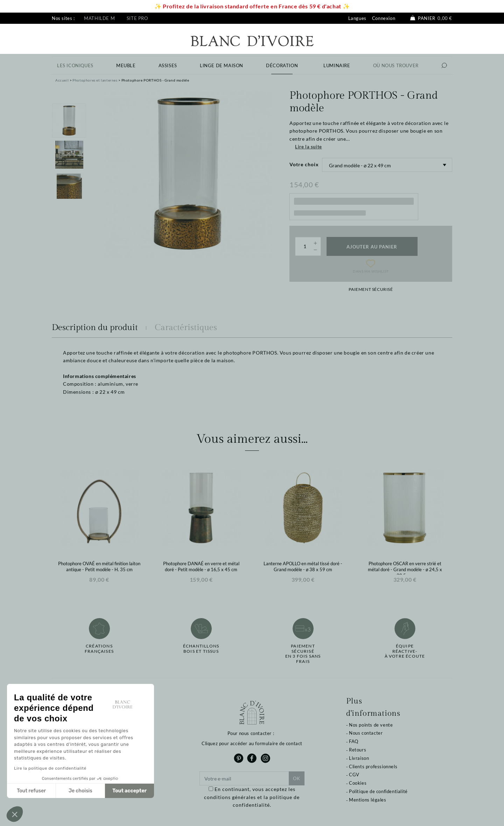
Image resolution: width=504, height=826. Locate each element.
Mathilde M (99, 18)
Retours (358, 750)
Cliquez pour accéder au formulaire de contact (252, 743)
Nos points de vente (371, 725)
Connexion (384, 18)
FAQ (354, 741)
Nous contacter (366, 733)
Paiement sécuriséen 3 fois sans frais (303, 654)
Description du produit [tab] (95, 328)
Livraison (359, 758)
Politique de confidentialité (378, 791)
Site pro (137, 18)
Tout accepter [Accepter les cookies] (129, 791)
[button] (15, 814)
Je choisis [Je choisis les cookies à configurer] (80, 791)
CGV (354, 775)
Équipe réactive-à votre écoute (405, 651)
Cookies (358, 783)
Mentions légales (368, 800)
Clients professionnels (373, 766)
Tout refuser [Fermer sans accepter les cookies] (31, 791)
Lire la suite (309, 147)
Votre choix (304, 164)
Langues (357, 18)
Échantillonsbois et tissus (201, 649)
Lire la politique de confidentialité (50, 768)
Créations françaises (99, 649)
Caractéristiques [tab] (186, 328)
